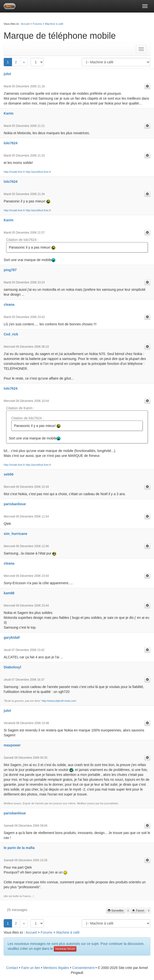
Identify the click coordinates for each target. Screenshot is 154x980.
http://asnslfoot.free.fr (38, 172)
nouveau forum (65, 949)
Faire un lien (31, 968)
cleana (9, 305)
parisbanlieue (15, 504)
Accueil (25, 24)
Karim (9, 113)
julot (7, 74)
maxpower (12, 745)
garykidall (12, 637)
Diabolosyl (12, 667)
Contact (12, 968)
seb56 (9, 474)
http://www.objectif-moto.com (59, 701)
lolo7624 (11, 143)
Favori (138, 911)
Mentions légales (56, 968)
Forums (37, 24)
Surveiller (116, 911)
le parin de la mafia (19, 848)
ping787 (10, 270)
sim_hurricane (15, 534)
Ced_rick (11, 334)
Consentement (83, 968)
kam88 (9, 593)
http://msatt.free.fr (14, 172)
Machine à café (54, 24)
